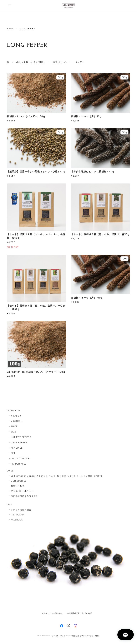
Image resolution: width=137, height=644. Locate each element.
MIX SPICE (17, 448)
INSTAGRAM (18, 515)
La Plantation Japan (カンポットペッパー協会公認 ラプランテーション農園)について (57, 476)
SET (13, 453)
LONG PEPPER (19, 442)
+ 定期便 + (17, 421)
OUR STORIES (19, 481)
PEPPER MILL (19, 464)
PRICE (14, 426)
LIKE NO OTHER (20, 458)
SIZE (14, 432)
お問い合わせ (18, 486)
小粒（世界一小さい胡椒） (31, 62)
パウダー (79, 62)
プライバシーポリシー (22, 491)
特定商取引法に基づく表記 (25, 496)
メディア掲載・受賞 (21, 510)
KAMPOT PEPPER (21, 437)
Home (10, 29)
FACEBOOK (17, 520)
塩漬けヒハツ (60, 62)
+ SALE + (16, 416)
